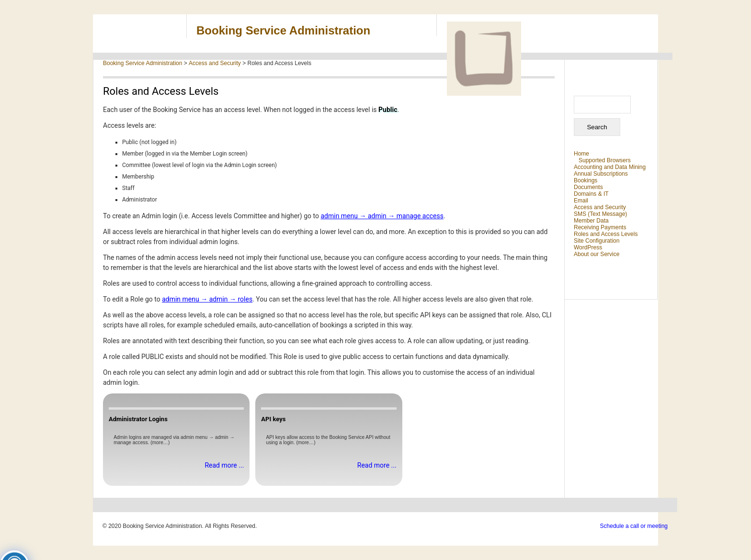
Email (581, 201)
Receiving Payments (600, 227)
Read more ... (224, 465)
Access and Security (600, 207)
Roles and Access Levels (606, 234)
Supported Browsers (605, 160)
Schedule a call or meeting (634, 526)
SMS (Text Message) (600, 214)
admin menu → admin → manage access (382, 216)
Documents (588, 187)
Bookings (586, 180)
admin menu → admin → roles (207, 299)
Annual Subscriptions (601, 174)
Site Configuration (597, 241)
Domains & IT (591, 194)
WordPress (588, 247)
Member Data (591, 221)
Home (581, 154)
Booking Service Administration (283, 30)
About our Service (597, 254)
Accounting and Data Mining (610, 167)
